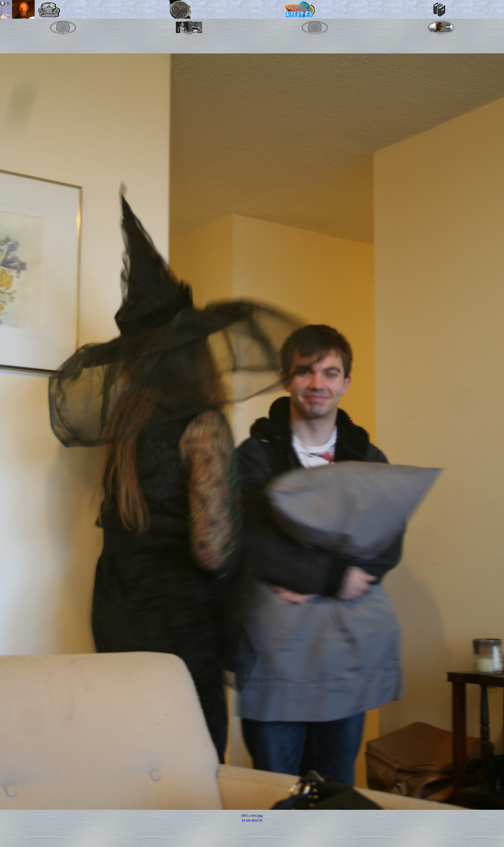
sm (248, 820)
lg (261, 820)
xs (243, 820)
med (255, 820)
